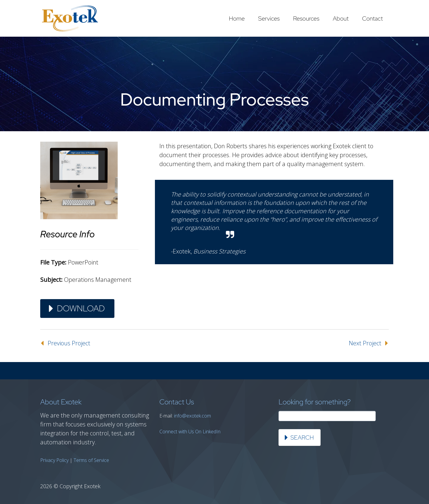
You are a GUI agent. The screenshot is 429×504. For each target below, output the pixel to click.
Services (269, 18)
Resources (306, 18)
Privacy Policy (54, 460)
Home (237, 18)
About (341, 18)
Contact (372, 18)
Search (302, 437)
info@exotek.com (192, 416)
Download (81, 308)
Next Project (365, 343)
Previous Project (69, 343)
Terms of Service (91, 460)
